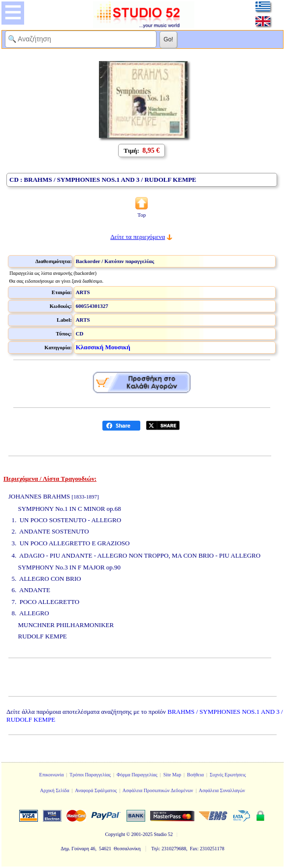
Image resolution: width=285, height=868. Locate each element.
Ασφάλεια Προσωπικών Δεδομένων (158, 790)
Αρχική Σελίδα (55, 790)
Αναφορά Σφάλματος (96, 790)
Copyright (115, 834)
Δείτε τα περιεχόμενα (138, 237)
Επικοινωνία (52, 775)
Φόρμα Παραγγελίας (137, 775)
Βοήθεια (195, 775)
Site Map (172, 775)
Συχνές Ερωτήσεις (228, 775)
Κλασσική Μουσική (103, 347)
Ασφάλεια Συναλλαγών (222, 790)
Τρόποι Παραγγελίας (90, 775)
